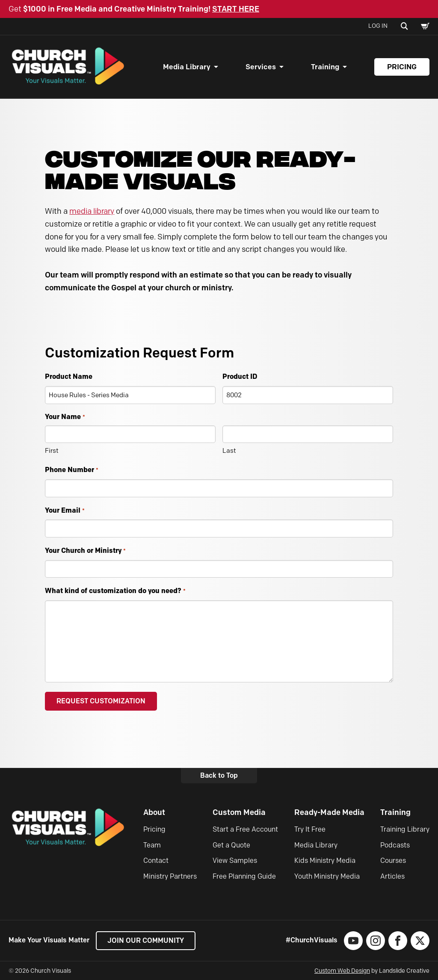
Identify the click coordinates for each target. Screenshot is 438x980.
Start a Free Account (245, 829)
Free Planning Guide (244, 876)
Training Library (405, 829)
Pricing (402, 67)
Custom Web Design (342, 971)
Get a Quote (231, 845)
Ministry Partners (170, 876)
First (52, 451)
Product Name (69, 376)
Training (325, 67)
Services (261, 67)
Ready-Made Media (329, 812)
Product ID (240, 376)
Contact (156, 860)
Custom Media (239, 812)
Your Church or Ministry (85, 551)
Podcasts (395, 845)
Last (229, 451)
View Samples (235, 860)
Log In (378, 26)
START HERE (236, 9)
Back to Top (219, 775)
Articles (392, 876)
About (154, 812)
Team (152, 845)
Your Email (65, 511)
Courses (393, 860)
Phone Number (71, 470)
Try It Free (310, 829)
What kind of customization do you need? (115, 591)
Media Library (187, 67)
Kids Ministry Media (325, 860)
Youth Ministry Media (327, 876)
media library (92, 211)
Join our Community (146, 940)
